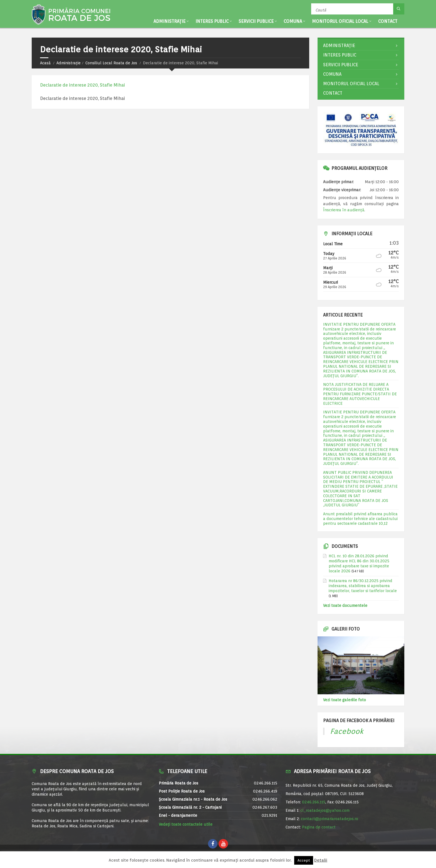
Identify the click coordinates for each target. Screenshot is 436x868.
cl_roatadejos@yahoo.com (325, 810)
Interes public (212, 21)
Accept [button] (304, 860)
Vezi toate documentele (345, 605)
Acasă (45, 63)
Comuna (293, 21)
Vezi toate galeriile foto (345, 700)
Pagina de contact (319, 827)
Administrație (169, 21)
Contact (388, 21)
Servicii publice (256, 21)
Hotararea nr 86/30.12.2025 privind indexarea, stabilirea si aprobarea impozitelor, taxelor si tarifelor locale (363, 586)
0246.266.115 (314, 802)
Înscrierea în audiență (344, 210)
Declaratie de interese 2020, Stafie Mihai (82, 85)
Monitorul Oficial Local (340, 21)
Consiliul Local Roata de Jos (111, 63)
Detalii (321, 860)
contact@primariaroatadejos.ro (330, 819)
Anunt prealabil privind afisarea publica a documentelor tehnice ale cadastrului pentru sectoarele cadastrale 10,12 (360, 519)
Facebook (347, 731)
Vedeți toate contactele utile (186, 824)
